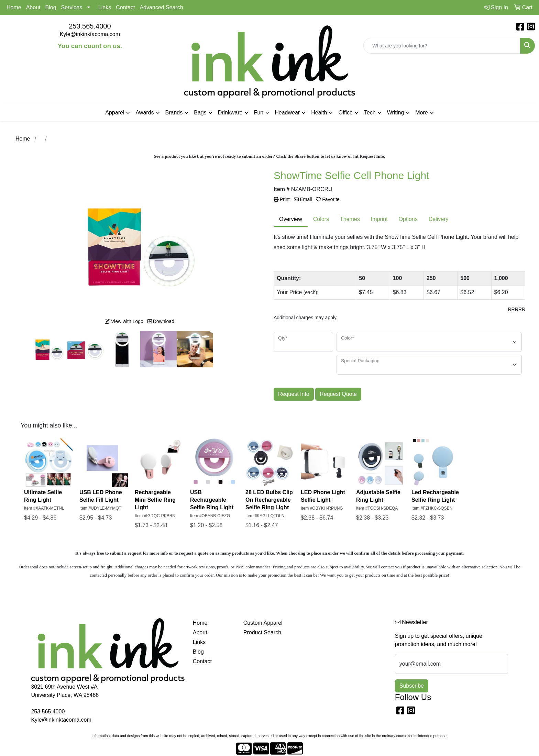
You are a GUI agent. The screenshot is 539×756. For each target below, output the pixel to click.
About (33, 7)
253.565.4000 (90, 26)
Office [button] (345, 113)
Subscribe (412, 686)
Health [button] (319, 113)
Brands (174, 113)
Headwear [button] (287, 113)
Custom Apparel (263, 623)
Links (105, 7)
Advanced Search (161, 7)
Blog (51, 7)
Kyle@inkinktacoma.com (90, 34)
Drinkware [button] (230, 113)
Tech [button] (370, 113)
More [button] (421, 113)
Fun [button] (259, 113)
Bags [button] (200, 113)
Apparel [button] (115, 113)
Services (72, 7)
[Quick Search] (442, 46)
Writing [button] (396, 113)
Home (14, 7)
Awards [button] (145, 113)
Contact (125, 7)
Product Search (262, 632)
